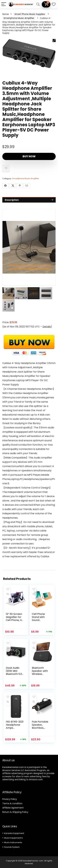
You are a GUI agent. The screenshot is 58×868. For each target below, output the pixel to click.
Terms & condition (12, 803)
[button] (54, 41)
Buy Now (29, 156)
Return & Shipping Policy (15, 812)
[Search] (38, 4)
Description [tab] (12, 200)
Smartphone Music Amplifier (19, 18)
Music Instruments (13, 842)
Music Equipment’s (13, 838)
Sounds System (12, 847)
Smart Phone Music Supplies (30, 14)
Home (6, 14)
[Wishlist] (54, 4)
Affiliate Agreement (13, 808)
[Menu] (4, 4)
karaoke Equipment (14, 833)
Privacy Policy (10, 799)
